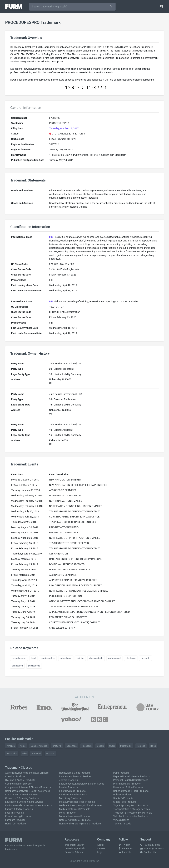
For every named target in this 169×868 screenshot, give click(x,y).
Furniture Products (15, 820)
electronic (131, 658)
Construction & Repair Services (22, 795)
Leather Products (68, 787)
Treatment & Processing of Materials (133, 813)
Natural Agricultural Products (75, 820)
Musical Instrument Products (75, 816)
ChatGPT (57, 746)
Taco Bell (36, 753)
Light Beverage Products (72, 791)
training (80, 658)
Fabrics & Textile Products (19, 809)
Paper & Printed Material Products (131, 776)
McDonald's (126, 746)
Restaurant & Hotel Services (128, 787)
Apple (23, 746)
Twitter (124, 845)
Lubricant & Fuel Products (73, 795)
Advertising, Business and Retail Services (27, 773)
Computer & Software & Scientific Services (28, 791)
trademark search (25, 846)
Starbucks (12, 753)
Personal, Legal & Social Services (131, 780)
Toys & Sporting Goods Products (131, 805)
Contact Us (148, 852)
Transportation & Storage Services (131, 809)
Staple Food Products (125, 802)
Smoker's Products (123, 798)
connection (17, 666)
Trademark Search (74, 845)
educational (66, 658)
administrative (48, 658)
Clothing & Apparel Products (20, 780)
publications (34, 666)
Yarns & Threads (122, 824)
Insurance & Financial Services (75, 776)
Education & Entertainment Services (24, 802)
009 (51, 237)
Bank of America (39, 746)
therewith (145, 658)
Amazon (11, 746)
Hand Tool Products (16, 824)
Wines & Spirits (121, 820)
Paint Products (121, 773)
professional (114, 658)
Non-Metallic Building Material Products (80, 824)
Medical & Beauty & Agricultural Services (81, 805)
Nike (24, 753)
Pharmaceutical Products (127, 784)
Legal (100, 852)
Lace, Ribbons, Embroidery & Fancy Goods (82, 784)
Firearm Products (14, 813)
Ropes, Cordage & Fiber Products (131, 791)
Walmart (50, 753)
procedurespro (19, 658)
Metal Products (67, 813)
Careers (101, 848)
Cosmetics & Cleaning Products (22, 798)
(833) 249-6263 (150, 845)
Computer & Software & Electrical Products (28, 787)
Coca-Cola (72, 746)
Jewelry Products (68, 780)
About (100, 845)
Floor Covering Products (18, 816)
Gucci (112, 746)
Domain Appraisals (75, 848)
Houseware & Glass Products (75, 773)
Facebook (87, 746)
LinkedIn (125, 852)
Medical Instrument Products (75, 809)
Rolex (153, 746)
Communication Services (18, 784)
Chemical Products (15, 776)
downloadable (96, 658)
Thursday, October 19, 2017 (64, 128)
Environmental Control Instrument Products (29, 805)
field (33, 658)
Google (100, 746)
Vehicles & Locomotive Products (130, 816)
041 (51, 301)
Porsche (141, 746)
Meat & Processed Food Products (77, 802)
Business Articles (74, 852)
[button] (161, 6)
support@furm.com (153, 848)
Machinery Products (70, 798)
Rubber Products (122, 795)
